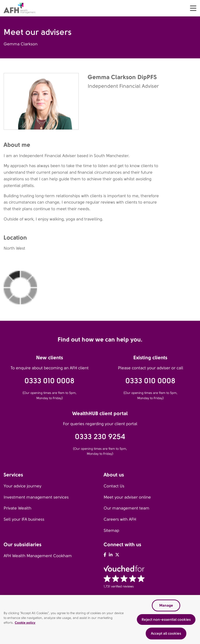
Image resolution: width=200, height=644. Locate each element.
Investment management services (36, 497)
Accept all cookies (166, 633)
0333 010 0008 (50, 381)
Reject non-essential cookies (166, 619)
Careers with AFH (120, 519)
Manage (166, 605)
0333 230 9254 (100, 437)
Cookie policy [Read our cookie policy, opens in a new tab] (25, 623)
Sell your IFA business (24, 519)
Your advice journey (22, 486)
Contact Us (114, 486)
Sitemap (111, 530)
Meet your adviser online (127, 497)
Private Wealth (17, 508)
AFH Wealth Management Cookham (38, 556)
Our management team (126, 508)
